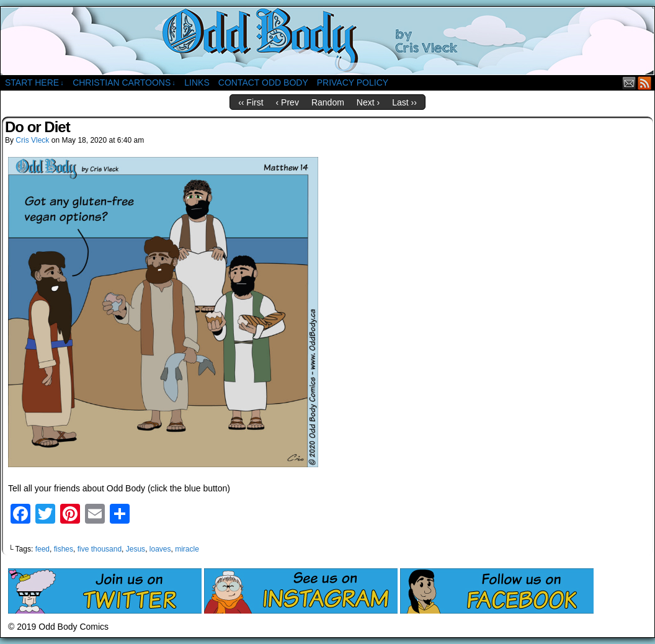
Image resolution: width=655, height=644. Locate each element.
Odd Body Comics (327, 41)
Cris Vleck (32, 140)
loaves (160, 549)
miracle (187, 549)
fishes (64, 549)
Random (328, 102)
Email (629, 83)
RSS (645, 83)
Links (197, 83)
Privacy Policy (353, 83)
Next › (368, 102)
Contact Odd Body (263, 83)
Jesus (136, 549)
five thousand (100, 549)
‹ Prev (287, 102)
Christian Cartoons (124, 83)
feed (42, 549)
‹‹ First (251, 102)
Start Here (34, 83)
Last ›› (404, 102)
